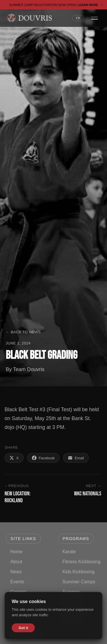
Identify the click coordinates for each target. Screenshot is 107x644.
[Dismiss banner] (102, 5)
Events (17, 582)
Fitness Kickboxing (81, 562)
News (16, 572)
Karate (69, 552)
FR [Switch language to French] (78, 18)
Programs (76, 539)
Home (16, 552)
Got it (23, 628)
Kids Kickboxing (79, 572)
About (16, 562)
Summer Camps (79, 582)
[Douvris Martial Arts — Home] (30, 18)
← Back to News (23, 332)
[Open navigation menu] (94, 18)
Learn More (90, 5)
